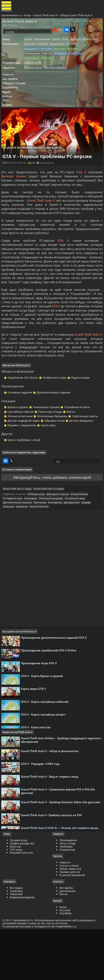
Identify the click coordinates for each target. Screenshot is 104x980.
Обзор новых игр (70, 918)
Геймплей (17, 943)
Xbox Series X (34, 71)
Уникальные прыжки (45, 439)
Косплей (65, 960)
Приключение (45, 45)
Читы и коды (68, 892)
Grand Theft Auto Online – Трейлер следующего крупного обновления (62, 787)
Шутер (60, 45)
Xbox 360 (31, 56)
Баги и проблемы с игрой (22, 475)
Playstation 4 (33, 61)
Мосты (70, 444)
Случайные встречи (76, 439)
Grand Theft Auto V (46, 17)
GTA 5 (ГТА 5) (11, 29)
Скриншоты (12, 103)
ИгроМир (66, 962)
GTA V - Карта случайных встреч (45, 771)
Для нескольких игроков (19, 547)
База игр (17, 895)
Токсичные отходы (48, 444)
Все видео (18, 937)
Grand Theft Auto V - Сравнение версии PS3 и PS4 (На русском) (59, 845)
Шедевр (91, 547)
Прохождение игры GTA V (40, 713)
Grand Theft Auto (43, 552)
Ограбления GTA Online (21, 407)
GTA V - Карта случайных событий (46, 756)
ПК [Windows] (34, 66)
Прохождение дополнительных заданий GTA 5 (55, 684)
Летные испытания (18, 449)
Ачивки (9, 123)
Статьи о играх (69, 914)
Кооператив (59, 547)
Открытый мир (83, 538)
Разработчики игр (23, 901)
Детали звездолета (80, 454)
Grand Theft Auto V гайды (19, 532)
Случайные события (19, 444)
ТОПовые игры (38, 538)
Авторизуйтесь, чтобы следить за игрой (74, 26)
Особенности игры (53, 407)
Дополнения (67, 940)
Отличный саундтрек (55, 543)
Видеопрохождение (24, 946)
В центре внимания (72, 924)
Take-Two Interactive (58, 81)
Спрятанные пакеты (84, 449)
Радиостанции (79, 407)
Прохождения (68, 889)
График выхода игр (23, 892)
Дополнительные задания (52, 423)
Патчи (63, 943)
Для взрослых (76, 547)
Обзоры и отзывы (16, 98)
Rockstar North (35, 76)
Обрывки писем (53, 454)
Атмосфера (33, 543)
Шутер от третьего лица (40, 50)
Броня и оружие (16, 439)
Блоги (63, 956)
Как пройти (12, 93)
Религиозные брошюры (51, 449)
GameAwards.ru (12, 17)
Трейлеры (18, 940)
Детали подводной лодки (22, 454)
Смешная (10, 552)
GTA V (81, 192)
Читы (8, 118)
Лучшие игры (20, 889)
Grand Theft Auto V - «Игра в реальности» (51, 800)
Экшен (30, 45)
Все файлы (66, 937)
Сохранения (67, 898)
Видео (8, 108)
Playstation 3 (60, 56)
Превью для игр (70, 921)
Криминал (24, 552)
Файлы (9, 113)
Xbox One (62, 61)
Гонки (70, 45)
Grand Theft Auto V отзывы (52, 532)
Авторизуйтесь (24, 517)
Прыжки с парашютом (20, 458)
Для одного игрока (60, 538)
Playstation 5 (65, 66)
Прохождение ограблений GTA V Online (50, 699)
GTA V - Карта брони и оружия (43, 728)
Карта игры (47, 458)
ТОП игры (17, 898)
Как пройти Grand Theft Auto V (21, 678)
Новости (9, 88)
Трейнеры (66, 895)
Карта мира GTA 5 (35, 742)
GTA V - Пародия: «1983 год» (42, 814)
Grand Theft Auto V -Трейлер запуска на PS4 (53, 872)
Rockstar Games (35, 81)
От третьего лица (80, 543)
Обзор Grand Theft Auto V (77, 17)
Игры (28, 17)
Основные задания (18, 423)
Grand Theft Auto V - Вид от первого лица (51, 829)
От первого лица (14, 543)
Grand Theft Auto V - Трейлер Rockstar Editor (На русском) (62, 858)
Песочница (43, 547)
